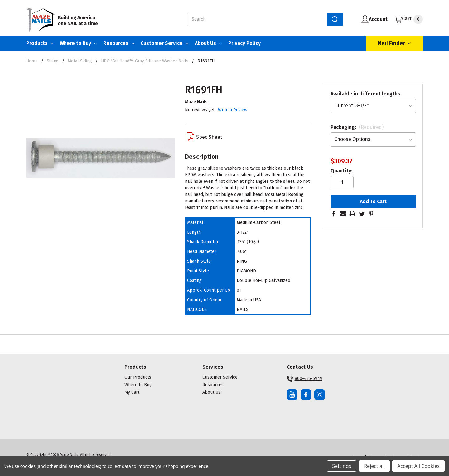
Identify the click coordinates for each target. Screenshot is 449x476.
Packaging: (357, 127)
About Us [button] (211, 392)
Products (40, 43)
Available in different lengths (365, 94)
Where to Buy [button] (138, 385)
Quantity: (341, 171)
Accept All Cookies (418, 466)
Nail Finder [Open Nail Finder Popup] (394, 44)
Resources (119, 43)
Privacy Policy (244, 43)
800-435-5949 (305, 379)
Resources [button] (213, 385)
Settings (342, 466)
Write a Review (233, 110)
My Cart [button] (132, 392)
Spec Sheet (204, 137)
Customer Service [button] (220, 377)
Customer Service (164, 43)
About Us (208, 43)
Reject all (374, 466)
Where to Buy (78, 43)
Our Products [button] (138, 377)
